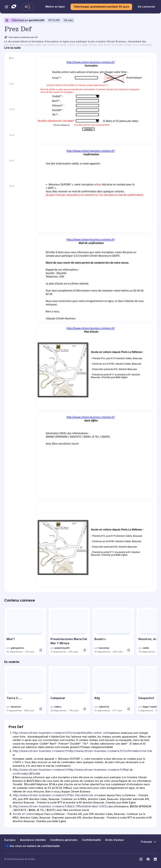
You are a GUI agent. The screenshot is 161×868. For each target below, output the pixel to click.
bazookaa (104, 648)
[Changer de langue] (149, 842)
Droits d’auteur (115, 840)
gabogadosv (17, 648)
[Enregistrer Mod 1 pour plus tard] (41, 650)
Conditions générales (64, 840)
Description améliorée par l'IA (21, 37)
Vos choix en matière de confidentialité (32, 846)
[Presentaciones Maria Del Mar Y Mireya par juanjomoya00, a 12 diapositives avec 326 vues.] (69, 631)
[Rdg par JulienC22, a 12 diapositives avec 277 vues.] (113, 690)
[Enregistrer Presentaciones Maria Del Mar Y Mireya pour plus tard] (85, 650)
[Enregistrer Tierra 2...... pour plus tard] (41, 709)
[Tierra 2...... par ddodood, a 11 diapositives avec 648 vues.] (25, 690)
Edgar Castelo (150, 707)
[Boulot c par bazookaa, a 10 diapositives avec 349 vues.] (113, 631)
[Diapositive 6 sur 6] (20, 195)
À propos (10, 840)
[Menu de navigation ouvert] (6, 7)
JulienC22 (104, 707)
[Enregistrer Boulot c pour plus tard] (129, 650)
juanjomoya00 (62, 648)
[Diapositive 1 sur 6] (20, 67)
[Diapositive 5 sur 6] (20, 170)
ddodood (16, 707)
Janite (146, 648)
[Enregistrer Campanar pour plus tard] (85, 709)
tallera (58, 707)
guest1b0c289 (36, 20)
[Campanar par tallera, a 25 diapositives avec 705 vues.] (69, 690)
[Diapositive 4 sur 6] (20, 144)
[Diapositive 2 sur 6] (20, 93)
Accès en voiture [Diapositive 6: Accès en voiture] (24, 814)
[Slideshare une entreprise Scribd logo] (14, 7)
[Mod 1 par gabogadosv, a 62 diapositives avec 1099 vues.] (25, 631)
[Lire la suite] (12, 48)
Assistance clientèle (33, 840)
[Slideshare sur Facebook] (148, 859)
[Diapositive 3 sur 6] (20, 119)
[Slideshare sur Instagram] (141, 859)
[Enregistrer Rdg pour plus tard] (129, 709)
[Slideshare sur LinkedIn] (155, 859)
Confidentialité (91, 840)
